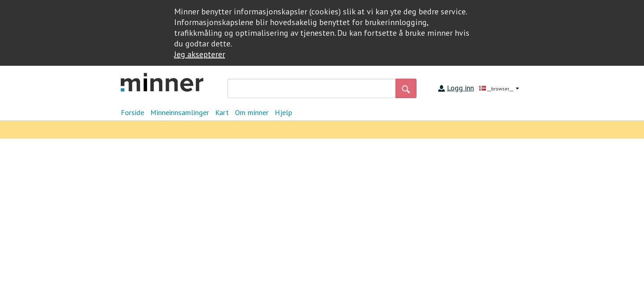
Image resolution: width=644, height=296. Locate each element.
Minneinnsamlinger (180, 112)
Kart (222, 112)
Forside (132, 112)
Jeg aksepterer (200, 54)
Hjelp (283, 112)
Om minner (252, 112)
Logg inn (460, 88)
